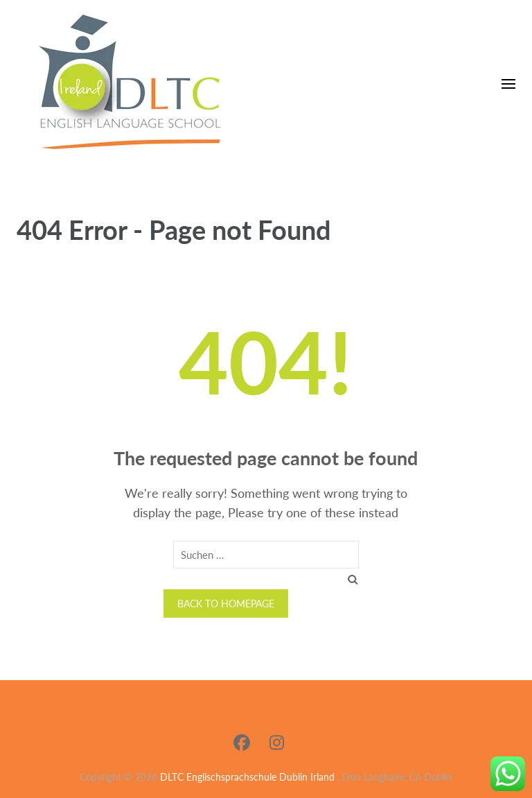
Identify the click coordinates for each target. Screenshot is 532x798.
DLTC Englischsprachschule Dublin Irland (247, 777)
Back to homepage (226, 604)
